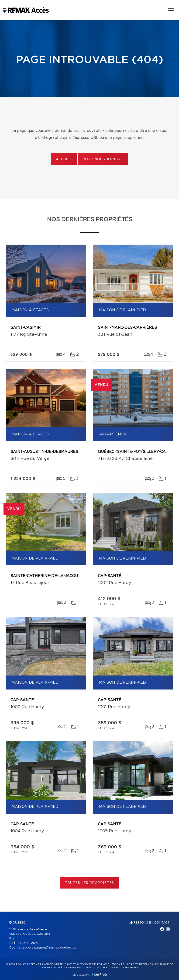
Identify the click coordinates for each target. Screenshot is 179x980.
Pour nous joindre (103, 159)
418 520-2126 (28, 943)
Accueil (64, 159)
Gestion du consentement (121, 968)
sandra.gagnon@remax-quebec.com (51, 948)
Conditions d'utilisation (82, 968)
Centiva (99, 974)
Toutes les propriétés (90, 883)
